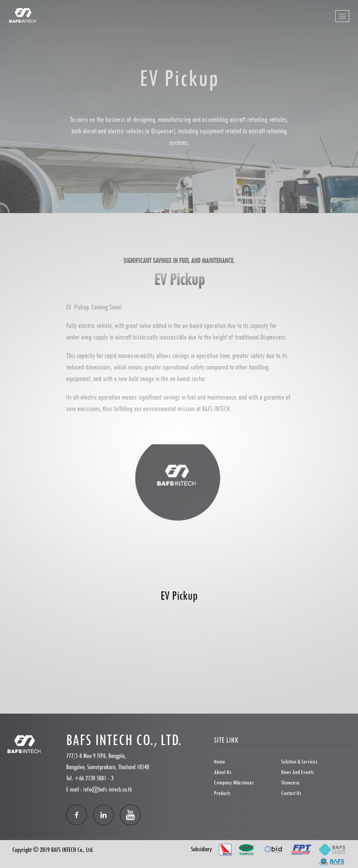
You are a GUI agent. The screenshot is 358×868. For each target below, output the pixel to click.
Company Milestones (234, 783)
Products (222, 793)
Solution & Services (299, 762)
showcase (290, 783)
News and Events (298, 772)
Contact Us (291, 793)
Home (220, 762)
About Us (223, 772)
